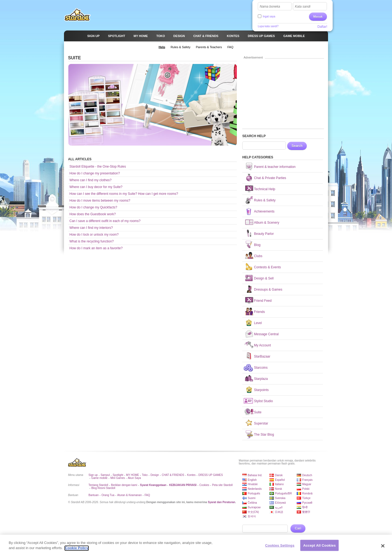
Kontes (191, 475)
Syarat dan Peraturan (221, 502)
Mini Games (117, 478)
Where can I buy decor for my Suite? (96, 187)
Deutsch (307, 475)
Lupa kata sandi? (268, 26)
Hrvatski (253, 484)
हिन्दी (305, 507)
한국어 (252, 516)
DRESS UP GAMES (211, 475)
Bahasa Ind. (255, 475)
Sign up (93, 475)
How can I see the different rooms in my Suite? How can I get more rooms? (124, 194)
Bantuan (94, 495)
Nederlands (255, 489)
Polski (306, 489)
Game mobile (99, 478)
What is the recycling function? (92, 241)
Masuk (318, 17)
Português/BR (283, 493)
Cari (298, 528)
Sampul (105, 475)
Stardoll (77, 15)
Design (155, 475)
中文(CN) (253, 512)
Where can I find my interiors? (91, 228)
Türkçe (306, 498)
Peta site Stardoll (222, 485)
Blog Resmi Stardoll (103, 488)
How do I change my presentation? (95, 173)
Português (254, 493)
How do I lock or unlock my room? (94, 235)
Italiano (279, 484)
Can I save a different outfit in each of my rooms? (105, 221)
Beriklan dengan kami (124, 485)
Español (280, 480)
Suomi (252, 498)
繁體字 (306, 512)
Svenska (280, 498)
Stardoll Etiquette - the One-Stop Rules (98, 167)
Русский (307, 503)
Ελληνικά (280, 503)
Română (307, 493)
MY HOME (133, 475)
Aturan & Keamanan (129, 495)
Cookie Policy (77, 551)
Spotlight (118, 475)
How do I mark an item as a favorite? (96, 248)
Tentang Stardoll (98, 485)
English (252, 480)
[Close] (383, 549)
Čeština (252, 503)
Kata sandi (303, 7)
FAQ (147, 495)
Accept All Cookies (320, 548)
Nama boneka (270, 7)
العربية (279, 507)
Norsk (278, 489)
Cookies (204, 485)
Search (297, 146)
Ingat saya (269, 16)
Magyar (307, 484)
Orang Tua (108, 495)
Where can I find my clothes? (91, 180)
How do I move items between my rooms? (100, 201)
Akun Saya (134, 478)
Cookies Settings (280, 548)
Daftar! (322, 27)
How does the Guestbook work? (93, 214)
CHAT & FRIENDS (173, 475)
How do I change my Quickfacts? (93, 207)
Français (307, 480)
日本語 (279, 512)
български (254, 507)
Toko (145, 475)
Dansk (279, 475)
